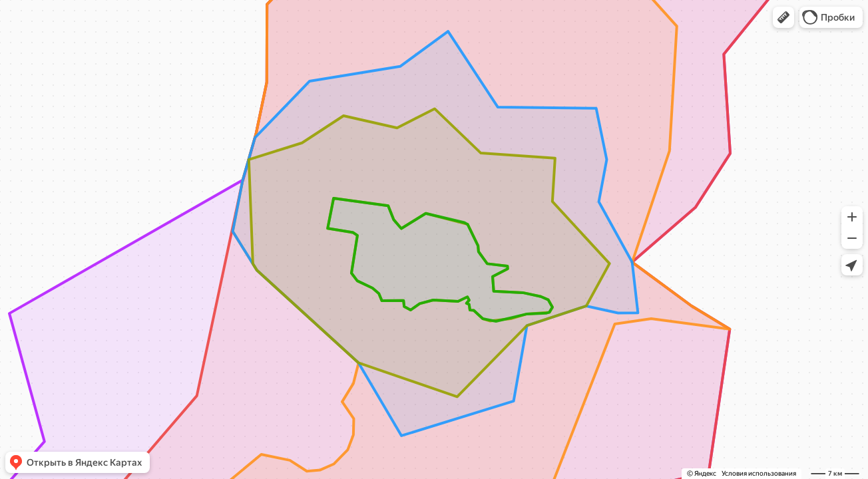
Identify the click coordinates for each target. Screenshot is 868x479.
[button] (783, 17)
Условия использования (759, 473)
